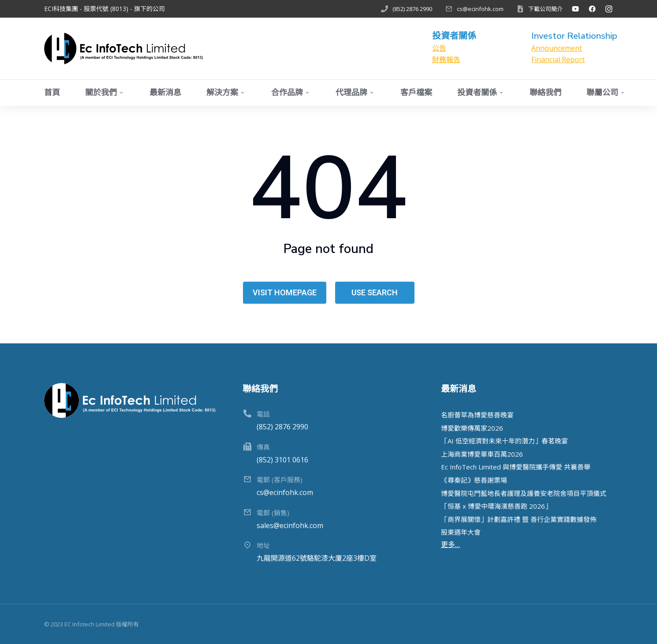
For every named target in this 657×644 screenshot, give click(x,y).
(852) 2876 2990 (412, 9)
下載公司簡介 (545, 9)
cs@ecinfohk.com (480, 9)
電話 (263, 414)
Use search (375, 292)
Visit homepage (285, 292)
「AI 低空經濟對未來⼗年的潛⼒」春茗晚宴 (504, 441)
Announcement (557, 48)
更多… (450, 544)
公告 (439, 48)
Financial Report (558, 60)
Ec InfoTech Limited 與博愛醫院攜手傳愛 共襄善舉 (516, 467)
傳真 (263, 447)
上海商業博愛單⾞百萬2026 (482, 454)
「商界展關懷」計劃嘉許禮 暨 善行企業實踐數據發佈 (519, 519)
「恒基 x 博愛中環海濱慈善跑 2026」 (496, 506)
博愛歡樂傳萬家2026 (472, 428)
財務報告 (446, 60)
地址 (263, 545)
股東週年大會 (461, 532)
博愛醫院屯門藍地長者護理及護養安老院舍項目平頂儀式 (524, 493)
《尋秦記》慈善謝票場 (474, 480)
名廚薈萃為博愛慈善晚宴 (477, 415)
